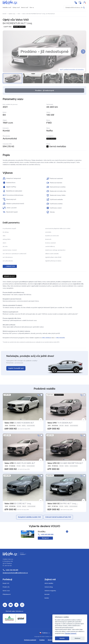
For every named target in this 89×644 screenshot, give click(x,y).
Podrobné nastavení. (71, 633)
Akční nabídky (49, 583)
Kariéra (47, 598)
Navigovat (45, 538)
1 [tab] (21, 419)
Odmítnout (77, 638)
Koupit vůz (6, 583)
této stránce (46, 338)
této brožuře (60, 338)
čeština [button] (43, 633)
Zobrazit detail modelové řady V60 (58, 517)
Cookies (42, 640)
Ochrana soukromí (30, 640)
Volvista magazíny (50, 591)
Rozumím (62, 638)
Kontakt (47, 594)
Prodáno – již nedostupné (45, 91)
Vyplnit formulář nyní (16, 368)
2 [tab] (22, 419)
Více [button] (31, 7)
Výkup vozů (16, 7)
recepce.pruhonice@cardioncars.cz (15, 573)
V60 (19, 14)
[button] (85, 2)
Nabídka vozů (7, 7)
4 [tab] (24, 419)
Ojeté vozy (12, 14)
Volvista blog (49, 587)
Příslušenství (7, 594)
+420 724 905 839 (10, 570)
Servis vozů (25, 7)
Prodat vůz (6, 587)
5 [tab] (25, 419)
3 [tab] (23, 419)
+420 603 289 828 (46, 534)
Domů (4, 14)
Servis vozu (6, 591)
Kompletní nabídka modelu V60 (29, 517)
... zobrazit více (10, 266)
